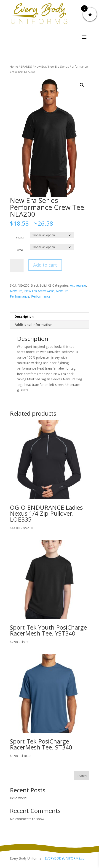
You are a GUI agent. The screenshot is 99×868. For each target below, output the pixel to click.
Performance (41, 296)
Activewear (78, 285)
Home (14, 66)
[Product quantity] (17, 266)
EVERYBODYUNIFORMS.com (66, 858)
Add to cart (45, 265)
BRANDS (26, 66)
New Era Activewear (39, 291)
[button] (82, 85)
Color (20, 238)
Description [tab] (24, 317)
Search (82, 776)
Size (20, 250)
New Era (40, 66)
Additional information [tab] (33, 325)
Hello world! (19, 798)
